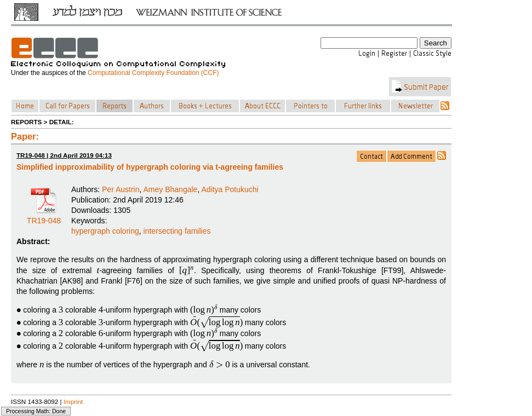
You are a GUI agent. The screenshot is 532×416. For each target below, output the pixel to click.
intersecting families (177, 231)
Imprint (73, 401)
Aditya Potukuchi (230, 189)
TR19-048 (44, 217)
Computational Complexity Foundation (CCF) (153, 73)
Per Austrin (121, 189)
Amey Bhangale (171, 189)
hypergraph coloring (105, 231)
